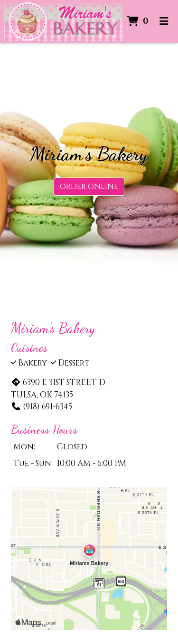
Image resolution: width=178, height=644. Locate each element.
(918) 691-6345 (42, 407)
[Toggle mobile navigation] (164, 21)
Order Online (89, 187)
